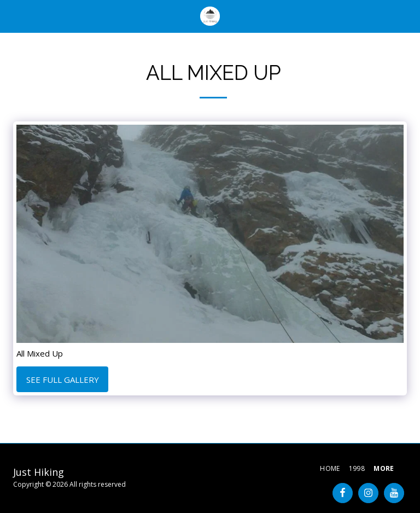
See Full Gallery (63, 380)
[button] (12, 16)
